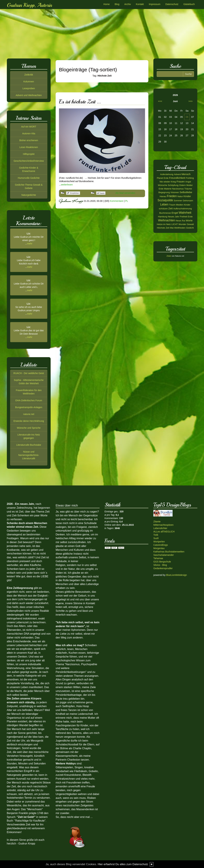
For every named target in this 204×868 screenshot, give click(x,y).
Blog (117, 4)
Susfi (156, 538)
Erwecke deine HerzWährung (29, 421)
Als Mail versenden (125, 193)
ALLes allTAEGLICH (164, 532)
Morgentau (159, 548)
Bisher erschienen (29, 140)
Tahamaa (158, 558)
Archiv (128, 4)
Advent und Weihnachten (29, 95)
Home (107, 4)
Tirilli (156, 535)
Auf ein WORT (29, 127)
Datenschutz (172, 4)
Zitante (157, 522)
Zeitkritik (29, 75)
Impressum (155, 4)
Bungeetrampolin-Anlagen (29, 407)
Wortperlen (159, 542)
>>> (191, 101)
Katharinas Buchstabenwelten (169, 552)
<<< (160, 101)
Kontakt (140, 4)
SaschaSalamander (164, 555)
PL (127, 201)
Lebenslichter (160, 528)
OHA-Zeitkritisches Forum (29, 400)
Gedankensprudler (163, 568)
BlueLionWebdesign (176, 575)
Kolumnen (29, 82)
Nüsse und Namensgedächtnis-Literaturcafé (29, 455)
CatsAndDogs (161, 545)
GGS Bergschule (162, 562)
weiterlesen (67, 185)
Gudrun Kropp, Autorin (29, 5)
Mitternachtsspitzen (163, 525)
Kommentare (117, 201)
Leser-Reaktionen (29, 147)
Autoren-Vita (29, 133)
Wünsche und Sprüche (29, 428)
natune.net (29, 414)
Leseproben (29, 88)
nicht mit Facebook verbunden (63, 193)
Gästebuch (189, 4)
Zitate (169, 256)
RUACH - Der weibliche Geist (29, 373)
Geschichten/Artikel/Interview (29, 161)
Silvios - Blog (160, 565)
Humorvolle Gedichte (29, 178)
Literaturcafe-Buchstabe (29, 445)
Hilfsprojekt (29, 154)
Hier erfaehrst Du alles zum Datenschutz (123, 864)
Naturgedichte (29, 195)
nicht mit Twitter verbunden (93, 193)
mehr (30, 244)
